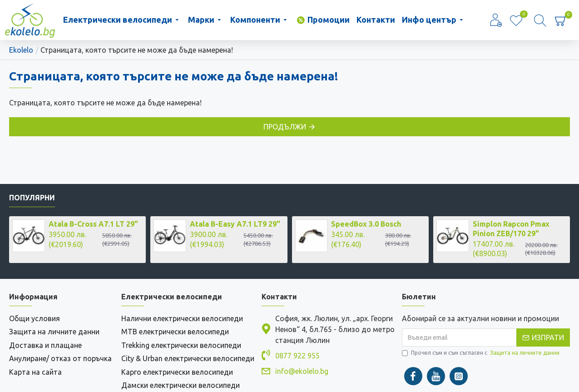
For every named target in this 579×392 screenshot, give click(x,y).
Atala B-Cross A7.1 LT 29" (93, 225)
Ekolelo (21, 50)
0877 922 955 (297, 357)
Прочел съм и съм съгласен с (481, 354)
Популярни (32, 199)
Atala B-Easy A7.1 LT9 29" (235, 225)
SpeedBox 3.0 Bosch (366, 225)
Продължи (285, 127)
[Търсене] (540, 20)
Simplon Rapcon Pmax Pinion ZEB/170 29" (511, 230)
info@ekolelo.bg (302, 372)
